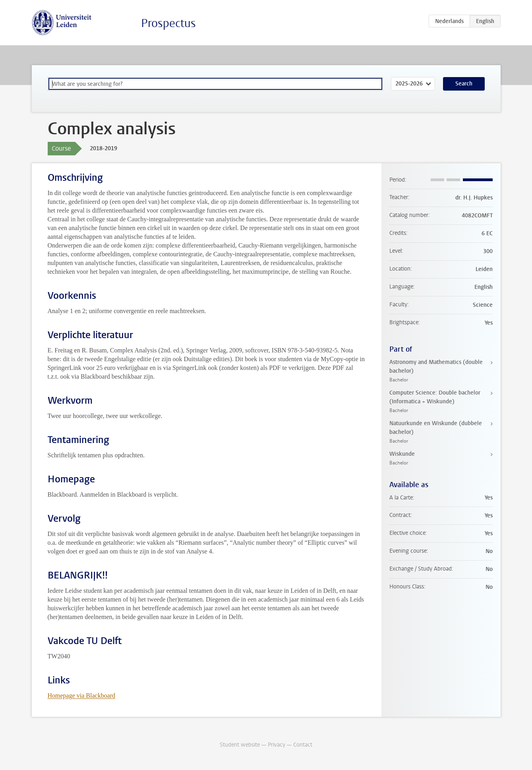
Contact (303, 745)
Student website (240, 745)
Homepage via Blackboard (82, 696)
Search (464, 84)
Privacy (277, 745)
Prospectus (168, 23)
